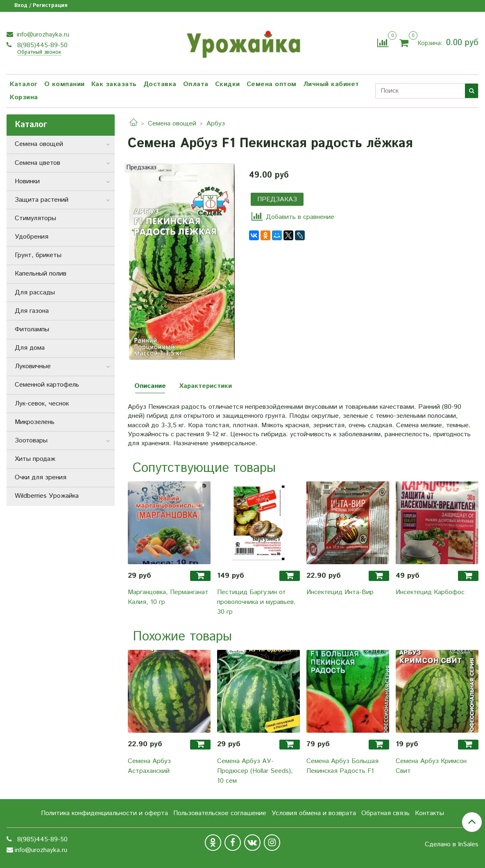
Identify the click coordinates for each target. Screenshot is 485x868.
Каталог (24, 84)
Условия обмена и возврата (314, 813)
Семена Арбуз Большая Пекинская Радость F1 (342, 766)
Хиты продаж (35, 459)
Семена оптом (272, 84)
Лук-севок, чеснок (42, 404)
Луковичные (33, 366)
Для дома (30, 348)
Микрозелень (35, 422)
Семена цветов (37, 163)
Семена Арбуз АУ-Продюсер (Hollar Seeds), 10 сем (255, 771)
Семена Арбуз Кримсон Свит (431, 766)
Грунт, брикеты (38, 255)
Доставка (160, 84)
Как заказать (114, 84)
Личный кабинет (331, 84)
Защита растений (42, 200)
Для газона (32, 311)
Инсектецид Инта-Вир (340, 592)
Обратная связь (385, 813)
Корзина (24, 97)
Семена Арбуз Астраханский (149, 766)
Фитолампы (32, 329)
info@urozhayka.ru (42, 35)
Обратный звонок (39, 53)
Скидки (228, 84)
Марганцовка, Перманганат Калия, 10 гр (168, 597)
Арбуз (216, 124)
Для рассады (35, 293)
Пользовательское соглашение (220, 813)
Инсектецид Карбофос (430, 592)
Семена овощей (172, 124)
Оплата (196, 84)
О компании (65, 84)
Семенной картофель (47, 385)
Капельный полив (41, 274)
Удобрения (32, 237)
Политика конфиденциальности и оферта (104, 813)
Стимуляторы (35, 218)
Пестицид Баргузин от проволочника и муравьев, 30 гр (256, 602)
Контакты (429, 813)
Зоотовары (31, 441)
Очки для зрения (41, 477)
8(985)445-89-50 (41, 45)
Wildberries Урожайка (47, 496)
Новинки (27, 181)
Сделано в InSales (452, 845)
